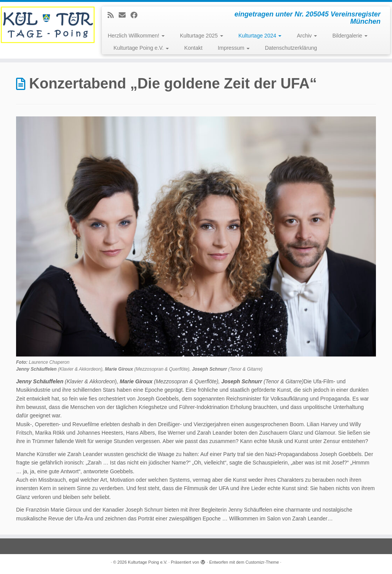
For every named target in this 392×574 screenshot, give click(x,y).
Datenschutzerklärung (291, 48)
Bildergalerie (350, 36)
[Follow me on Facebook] (136, 15)
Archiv (307, 36)
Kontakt (193, 48)
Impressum (234, 48)
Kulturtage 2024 (260, 36)
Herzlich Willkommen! (136, 36)
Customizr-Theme (262, 562)
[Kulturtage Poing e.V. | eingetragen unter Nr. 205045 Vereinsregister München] (46, 25)
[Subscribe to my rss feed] (113, 15)
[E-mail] (125, 15)
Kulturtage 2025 (202, 36)
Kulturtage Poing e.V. (141, 48)
